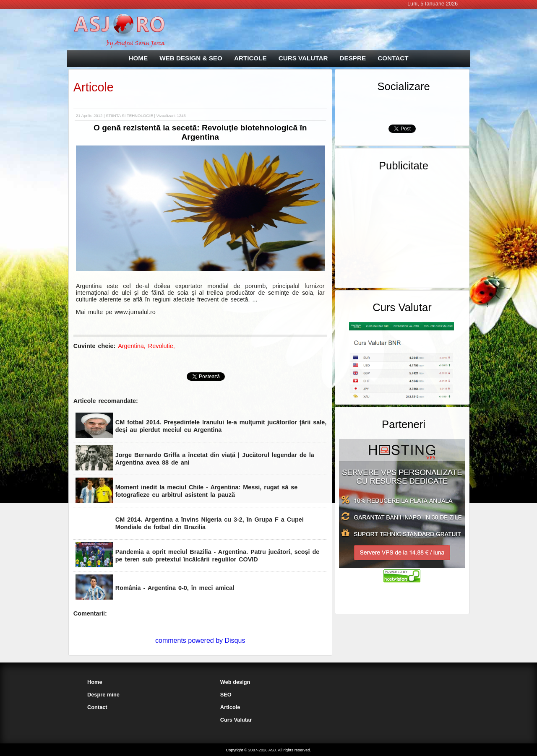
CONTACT (393, 58)
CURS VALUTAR (303, 58)
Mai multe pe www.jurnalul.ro (116, 312)
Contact (97, 707)
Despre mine (103, 695)
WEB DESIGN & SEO (191, 58)
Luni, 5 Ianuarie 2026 (433, 4)
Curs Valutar (236, 720)
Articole (94, 87)
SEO (226, 695)
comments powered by (200, 640)
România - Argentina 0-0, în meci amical (175, 588)
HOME (138, 58)
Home (95, 682)
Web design (235, 682)
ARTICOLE (250, 58)
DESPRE (353, 58)
